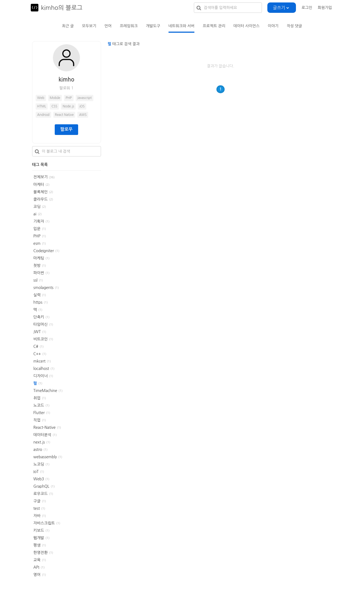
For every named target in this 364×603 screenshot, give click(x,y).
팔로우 (66, 129)
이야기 (273, 26)
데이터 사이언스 (246, 26)
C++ (37, 354)
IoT (36, 472)
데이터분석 (42, 435)
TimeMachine (45, 391)
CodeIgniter (44, 251)
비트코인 (41, 339)
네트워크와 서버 (181, 26)
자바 (37, 516)
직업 (37, 420)
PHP (37, 236)
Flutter (39, 413)
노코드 (39, 405)
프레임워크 (129, 26)
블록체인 (41, 192)
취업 (37, 398)
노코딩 (39, 464)
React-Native (45, 427)
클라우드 (41, 199)
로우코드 (41, 494)
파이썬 (39, 273)
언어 (108, 26)
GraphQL (42, 486)
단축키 (39, 317)
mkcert (40, 361)
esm (37, 243)
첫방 (37, 266)
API (36, 567)
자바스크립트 (44, 523)
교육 (37, 560)
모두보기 (89, 26)
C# (36, 346)
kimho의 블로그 (62, 8)
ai (35, 214)
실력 (37, 295)
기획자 (39, 221)
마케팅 (39, 258)
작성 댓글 (294, 26)
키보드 (39, 530)
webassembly (45, 457)
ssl (36, 280)
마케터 (39, 185)
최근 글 (68, 26)
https (38, 302)
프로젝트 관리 (214, 26)
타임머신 (41, 324)
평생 (37, 545)
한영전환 (41, 553)
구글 (37, 501)
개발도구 (153, 26)
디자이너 (41, 376)
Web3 (39, 479)
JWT (37, 332)
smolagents (44, 288)
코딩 (37, 207)
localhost (41, 369)
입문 (37, 229)
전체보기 (44, 177)
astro (38, 450)
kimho (66, 80)
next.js (39, 442)
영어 (37, 575)
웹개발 (39, 538)
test (37, 508)
